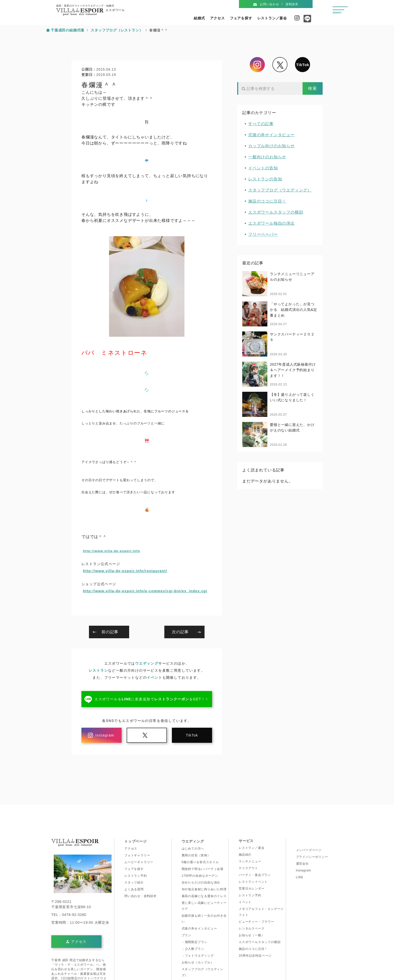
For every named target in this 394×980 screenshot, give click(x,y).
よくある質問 (134, 889)
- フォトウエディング (198, 956)
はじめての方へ (193, 849)
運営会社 (302, 864)
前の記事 (110, 632)
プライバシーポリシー (312, 857)
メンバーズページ (309, 850)
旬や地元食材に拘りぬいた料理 (204, 889)
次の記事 (180, 632)
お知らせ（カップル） (198, 962)
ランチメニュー (250, 861)
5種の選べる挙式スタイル (200, 862)
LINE (300, 877)
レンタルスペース (252, 928)
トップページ (136, 841)
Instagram (297, 18)
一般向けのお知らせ (267, 157)
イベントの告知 (263, 168)
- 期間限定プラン (195, 942)
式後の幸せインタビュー (272, 135)
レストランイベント (253, 882)
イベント (155, 677)
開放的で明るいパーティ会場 (203, 869)
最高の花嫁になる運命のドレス (204, 896)
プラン (186, 935)
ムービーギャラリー (139, 862)
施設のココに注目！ (267, 201)
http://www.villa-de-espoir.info (112, 551)
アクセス (217, 18)
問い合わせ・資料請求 (140, 896)
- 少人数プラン (193, 949)
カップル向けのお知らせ (272, 146)
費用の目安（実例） (196, 855)
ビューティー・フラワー (256, 922)
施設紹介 (245, 855)
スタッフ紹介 (134, 883)
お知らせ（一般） (252, 935)
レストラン (98, 670)
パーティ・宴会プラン (255, 875)
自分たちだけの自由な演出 (201, 883)
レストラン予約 (136, 876)
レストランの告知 (265, 179)
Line (306, 20)
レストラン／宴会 (272, 18)
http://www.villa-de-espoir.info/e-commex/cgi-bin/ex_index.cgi (145, 591)
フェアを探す (241, 18)
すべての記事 (261, 124)
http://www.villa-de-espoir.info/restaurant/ (125, 571)
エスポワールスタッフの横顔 (276, 212)
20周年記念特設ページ (255, 956)
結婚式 (199, 18)
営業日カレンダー (252, 889)
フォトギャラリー (137, 855)
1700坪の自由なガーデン (200, 876)
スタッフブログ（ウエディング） (280, 190)
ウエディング (147, 663)
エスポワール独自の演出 (272, 223)
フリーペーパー (263, 234)
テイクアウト (248, 868)
